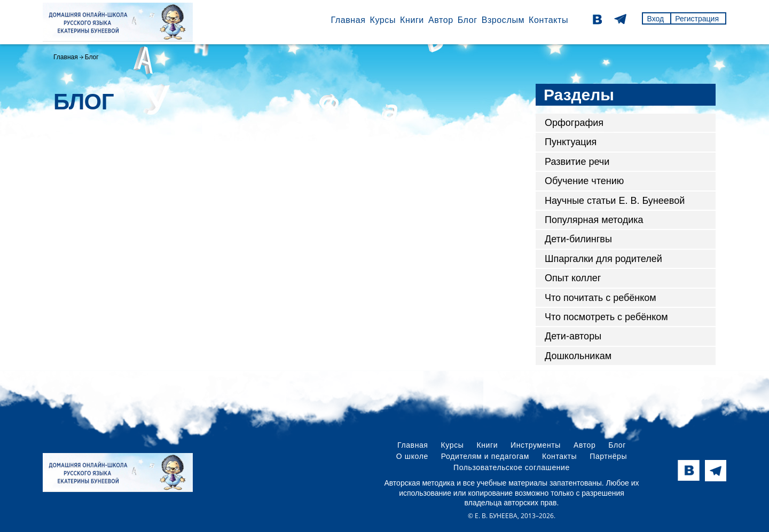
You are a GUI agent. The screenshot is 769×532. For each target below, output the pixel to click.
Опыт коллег (573, 278)
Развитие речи (577, 162)
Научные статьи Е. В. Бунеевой (615, 201)
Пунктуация (571, 142)
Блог (468, 20)
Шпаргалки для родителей (603, 259)
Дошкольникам (578, 356)
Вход (655, 19)
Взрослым (503, 20)
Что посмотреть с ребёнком (606, 317)
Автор (441, 20)
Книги (412, 20)
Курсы (383, 20)
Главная (348, 20)
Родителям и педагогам (485, 456)
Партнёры (608, 456)
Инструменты (536, 445)
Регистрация (697, 19)
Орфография (574, 123)
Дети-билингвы (578, 239)
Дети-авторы (573, 336)
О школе (412, 456)
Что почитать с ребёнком (601, 298)
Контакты (548, 20)
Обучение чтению (584, 181)
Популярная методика (594, 220)
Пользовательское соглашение (512, 467)
